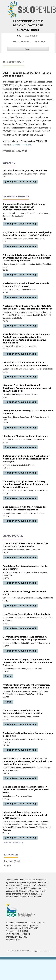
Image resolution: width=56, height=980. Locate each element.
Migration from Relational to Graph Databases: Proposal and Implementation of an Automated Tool (27, 388)
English (7, 866)
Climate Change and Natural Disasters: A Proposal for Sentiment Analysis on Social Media (26, 790)
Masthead (41, 41)
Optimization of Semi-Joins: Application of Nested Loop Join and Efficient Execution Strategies (26, 459)
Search (28, 49)
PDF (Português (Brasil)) (21, 182)
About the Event (21, 41)
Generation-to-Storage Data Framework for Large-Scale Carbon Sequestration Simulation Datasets (28, 662)
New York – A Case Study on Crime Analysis (26, 614)
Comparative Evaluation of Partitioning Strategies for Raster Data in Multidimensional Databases (24, 207)
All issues (31, 36)
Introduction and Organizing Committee (25, 170)
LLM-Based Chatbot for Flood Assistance (25, 436)
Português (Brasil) (12, 861)
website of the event (22, 145)
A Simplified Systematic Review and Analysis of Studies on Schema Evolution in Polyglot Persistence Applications (27, 258)
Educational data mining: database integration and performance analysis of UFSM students (25, 815)
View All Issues (12, 843)
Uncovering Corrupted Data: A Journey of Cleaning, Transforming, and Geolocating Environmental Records (26, 484)
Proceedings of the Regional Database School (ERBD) (28, 25)
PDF (9, 676)
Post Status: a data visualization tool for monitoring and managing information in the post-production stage (27, 761)
